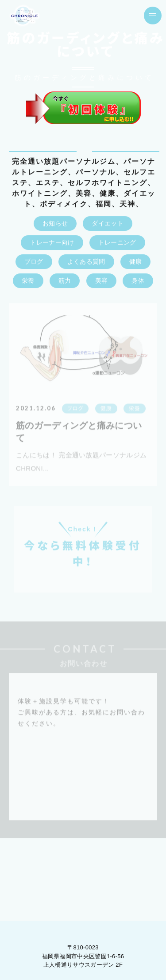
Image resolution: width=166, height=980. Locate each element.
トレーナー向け (52, 243)
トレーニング (117, 243)
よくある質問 (86, 262)
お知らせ (55, 224)
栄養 (28, 281)
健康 (136, 262)
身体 (138, 281)
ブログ (34, 262)
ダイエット (108, 224)
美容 (102, 281)
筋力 (65, 281)
